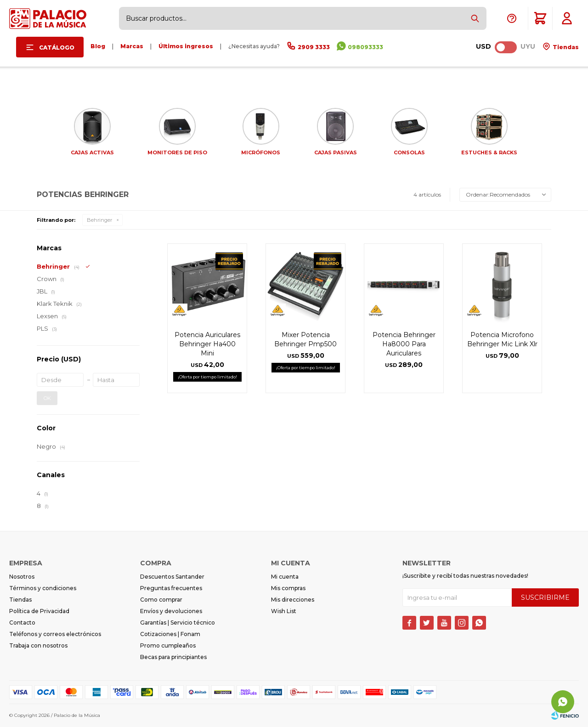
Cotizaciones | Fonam (170, 634)
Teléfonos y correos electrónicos (55, 634)
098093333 (365, 47)
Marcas (132, 46)
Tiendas (565, 47)
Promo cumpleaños (168, 645)
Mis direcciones (293, 600)
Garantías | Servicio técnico (178, 623)
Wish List (284, 611)
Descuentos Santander (172, 577)
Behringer (99, 220)
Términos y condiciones (43, 588)
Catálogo (57, 48)
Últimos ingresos (186, 46)
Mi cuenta (285, 577)
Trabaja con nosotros (38, 645)
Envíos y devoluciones (171, 611)
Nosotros (22, 577)
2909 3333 (314, 47)
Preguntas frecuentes (171, 588)
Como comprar (161, 600)
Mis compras (288, 588)
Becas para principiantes (173, 657)
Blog (98, 46)
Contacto (22, 623)
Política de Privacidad (39, 611)
